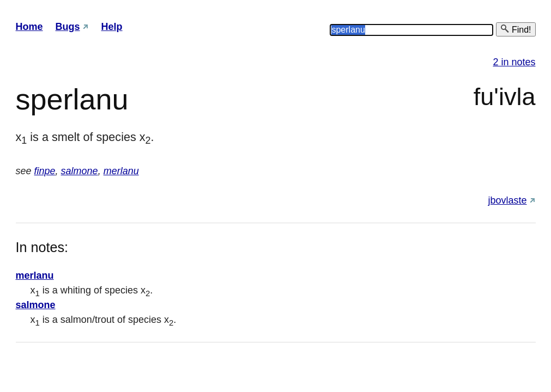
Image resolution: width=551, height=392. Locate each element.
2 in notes (514, 62)
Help (112, 27)
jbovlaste (507, 200)
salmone (80, 171)
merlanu (121, 171)
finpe (45, 171)
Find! (516, 29)
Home (29, 27)
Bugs (68, 27)
